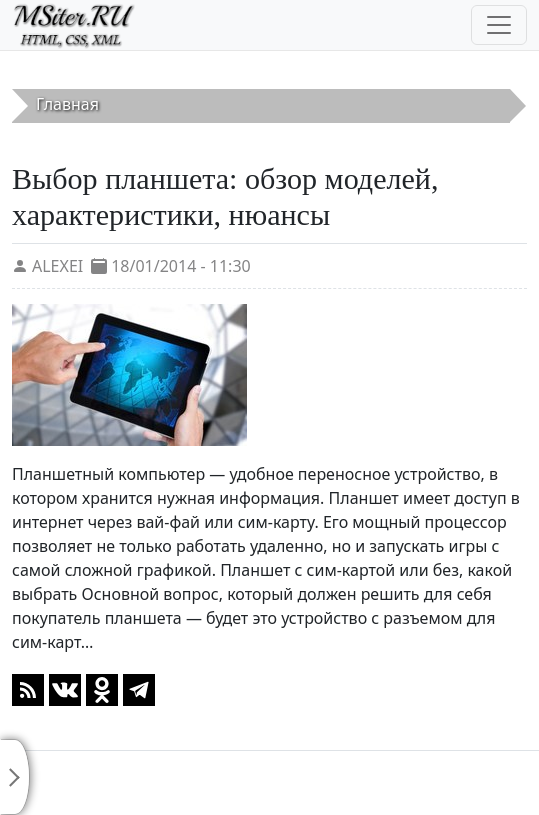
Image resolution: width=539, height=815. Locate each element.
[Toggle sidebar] (15, 777)
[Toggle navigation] (499, 25)
